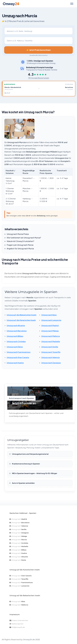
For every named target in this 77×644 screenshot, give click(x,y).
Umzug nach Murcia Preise (18, 234)
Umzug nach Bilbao (15, 336)
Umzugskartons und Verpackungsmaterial (30, 454)
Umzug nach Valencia (50, 357)
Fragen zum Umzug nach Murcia (20, 245)
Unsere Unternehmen (20, 620)
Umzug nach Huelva (15, 363)
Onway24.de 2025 (31, 640)
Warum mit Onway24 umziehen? (20, 241)
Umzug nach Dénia (15, 347)
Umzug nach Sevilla (50, 347)
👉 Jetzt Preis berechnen (39, 50)
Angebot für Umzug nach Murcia (20, 248)
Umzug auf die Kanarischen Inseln (21, 320)
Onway (11, 4)
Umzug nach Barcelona (17, 331)
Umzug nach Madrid (50, 325)
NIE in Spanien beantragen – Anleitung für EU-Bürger (34, 473)
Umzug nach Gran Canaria (18, 357)
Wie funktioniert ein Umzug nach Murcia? (24, 238)
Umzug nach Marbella (51, 341)
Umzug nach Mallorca (51, 336)
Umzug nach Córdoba (16, 341)
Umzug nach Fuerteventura (19, 352)
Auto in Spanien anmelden (23, 483)
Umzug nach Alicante (16, 325)
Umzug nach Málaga (50, 331)
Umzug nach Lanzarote (51, 320)
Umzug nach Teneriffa (51, 352)
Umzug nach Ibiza (49, 315)
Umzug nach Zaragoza (51, 363)
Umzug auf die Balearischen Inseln (22, 315)
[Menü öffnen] (72, 4)
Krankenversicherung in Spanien (26, 464)
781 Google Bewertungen (39, 78)
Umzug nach (19, 519)
